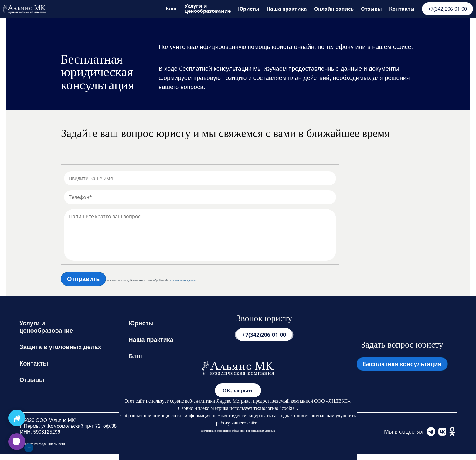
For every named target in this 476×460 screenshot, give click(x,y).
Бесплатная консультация (402, 364)
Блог (172, 9)
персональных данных (182, 280)
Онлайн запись (334, 9)
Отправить (83, 279)
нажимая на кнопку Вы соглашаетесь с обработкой (137, 280)
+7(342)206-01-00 (447, 9)
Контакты (402, 9)
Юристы (249, 9)
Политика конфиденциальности (42, 444)
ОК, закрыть (238, 390)
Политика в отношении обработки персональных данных (238, 431)
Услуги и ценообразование (208, 8)
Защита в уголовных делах (60, 347)
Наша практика (287, 9)
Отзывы (371, 9)
